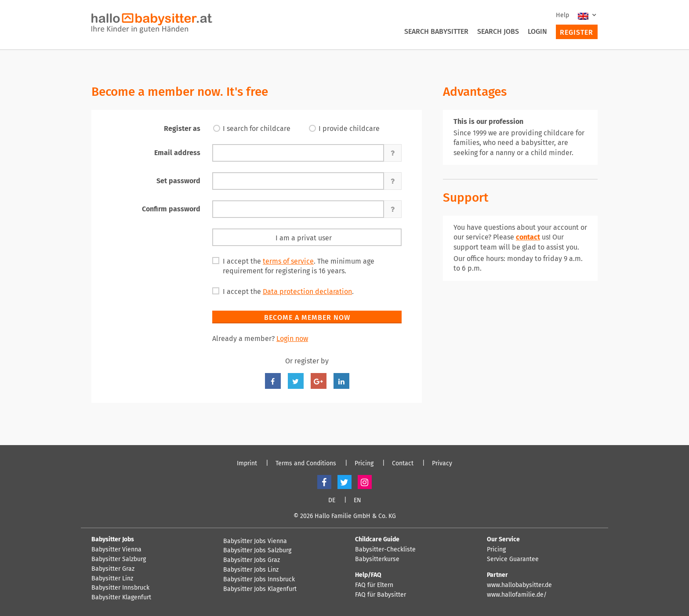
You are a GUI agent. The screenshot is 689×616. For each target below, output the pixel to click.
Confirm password (171, 209)
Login (537, 31)
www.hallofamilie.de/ (517, 595)
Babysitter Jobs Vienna (255, 541)
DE (332, 500)
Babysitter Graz (113, 569)
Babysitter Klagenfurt (121, 598)
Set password (178, 181)
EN (357, 500)
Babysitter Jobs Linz (251, 570)
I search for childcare (257, 129)
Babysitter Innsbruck (120, 588)
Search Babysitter (436, 31)
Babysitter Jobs (113, 539)
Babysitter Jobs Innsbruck (259, 580)
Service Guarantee (513, 559)
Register (577, 32)
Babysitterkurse (377, 559)
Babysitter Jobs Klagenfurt (260, 589)
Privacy (442, 464)
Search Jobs (498, 31)
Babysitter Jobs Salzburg (257, 551)
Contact (403, 464)
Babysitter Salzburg (119, 559)
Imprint (247, 464)
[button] (393, 153)
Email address (177, 153)
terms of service (288, 261)
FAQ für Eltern (374, 585)
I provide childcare (349, 129)
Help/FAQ (368, 575)
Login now (292, 339)
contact (528, 237)
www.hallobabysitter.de (519, 585)
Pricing (364, 464)
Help (562, 15)
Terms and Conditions (306, 464)
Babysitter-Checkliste (385, 550)
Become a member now (307, 317)
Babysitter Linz (112, 579)
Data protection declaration (307, 292)
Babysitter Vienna (116, 550)
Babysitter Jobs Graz (252, 560)
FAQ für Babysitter (381, 595)
